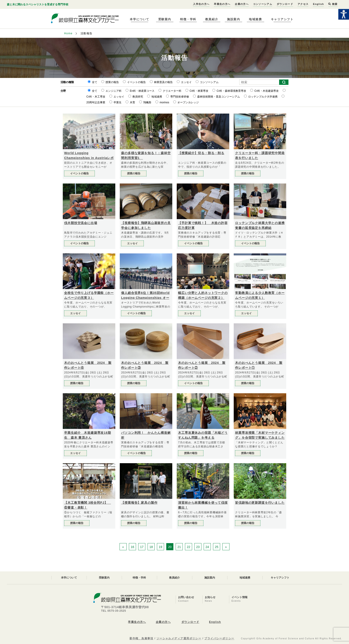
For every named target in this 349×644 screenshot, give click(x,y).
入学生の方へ (201, 4)
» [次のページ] (226, 547)
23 (198, 547)
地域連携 (255, 19)
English (318, 4)
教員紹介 (212, 19)
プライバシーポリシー (219, 638)
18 (151, 547)
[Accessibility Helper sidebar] (344, 14)
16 (132, 547)
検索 (333, 4)
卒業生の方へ (222, 4)
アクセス (303, 4)
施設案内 (233, 19)
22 (189, 547)
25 (217, 547)
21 (179, 547)
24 (207, 547)
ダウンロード (285, 4)
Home (68, 33)
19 (160, 547)
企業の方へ (242, 4)
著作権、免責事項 (141, 638)
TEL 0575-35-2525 (114, 611)
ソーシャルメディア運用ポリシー (179, 638)
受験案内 (165, 19)
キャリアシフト (282, 19)
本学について (139, 19)
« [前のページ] (123, 547)
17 (142, 547)
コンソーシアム (263, 4)
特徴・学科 (188, 19)
